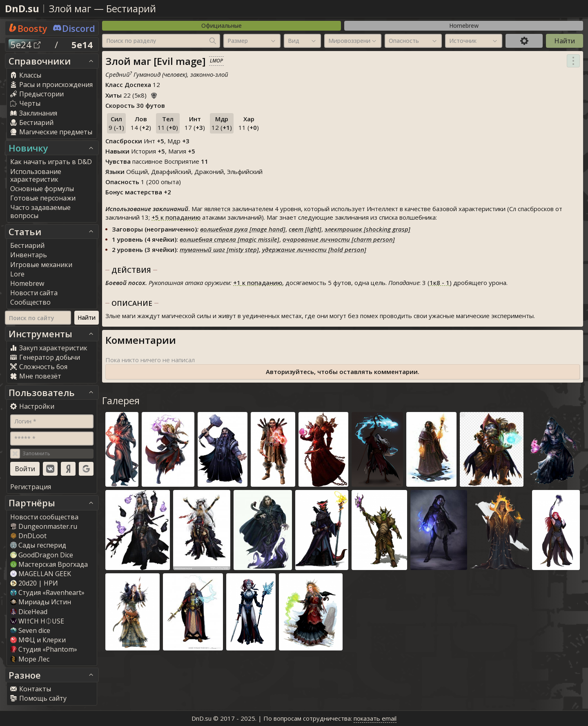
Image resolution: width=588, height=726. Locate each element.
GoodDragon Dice (42, 555)
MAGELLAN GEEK (41, 574)
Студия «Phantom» (44, 649)
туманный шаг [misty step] (219, 249)
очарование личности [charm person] (339, 239)
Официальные (222, 26)
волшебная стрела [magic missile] (229, 239)
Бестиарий (131, 8)
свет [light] (305, 229)
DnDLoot (28, 536)
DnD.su (22, 8)
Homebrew (464, 26)
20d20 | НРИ (34, 583)
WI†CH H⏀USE (37, 621)
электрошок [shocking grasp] (367, 229)
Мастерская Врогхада (49, 564)
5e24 (26, 45)
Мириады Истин (41, 602)
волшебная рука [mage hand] (243, 229)
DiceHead (29, 612)
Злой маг (70, 8)
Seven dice (30, 630)
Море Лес (30, 659)
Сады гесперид (38, 545)
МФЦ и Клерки (38, 640)
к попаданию (176, 217)
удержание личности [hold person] (314, 249)
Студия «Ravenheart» (47, 592)
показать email (375, 718)
